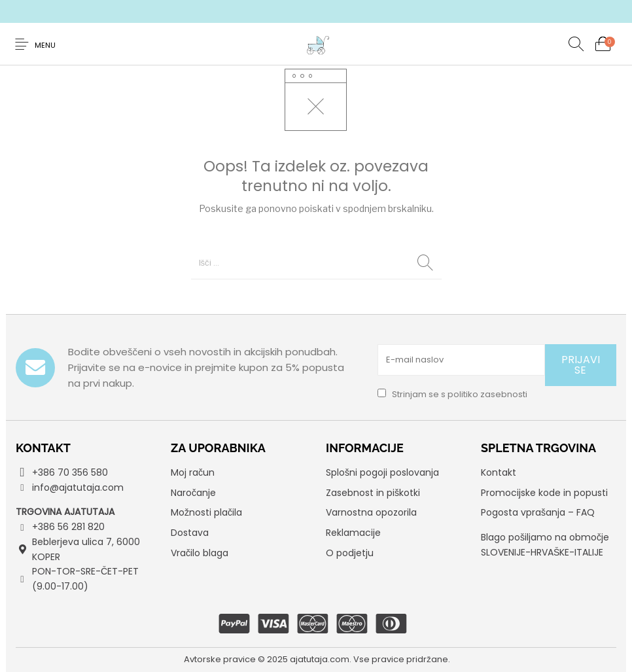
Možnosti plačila (206, 512)
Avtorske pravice (220, 659)
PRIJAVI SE (581, 365)
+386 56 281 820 (68, 527)
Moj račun (193, 472)
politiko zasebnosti (487, 394)
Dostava (190, 533)
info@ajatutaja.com (78, 487)
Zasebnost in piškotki (373, 493)
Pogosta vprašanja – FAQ (538, 512)
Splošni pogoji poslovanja (382, 472)
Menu (45, 45)
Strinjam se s (452, 394)
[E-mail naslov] (461, 360)
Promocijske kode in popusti (544, 493)
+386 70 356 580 (70, 472)
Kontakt (499, 472)
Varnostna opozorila (371, 512)
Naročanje (193, 493)
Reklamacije (353, 533)
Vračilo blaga (200, 553)
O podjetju (350, 553)
